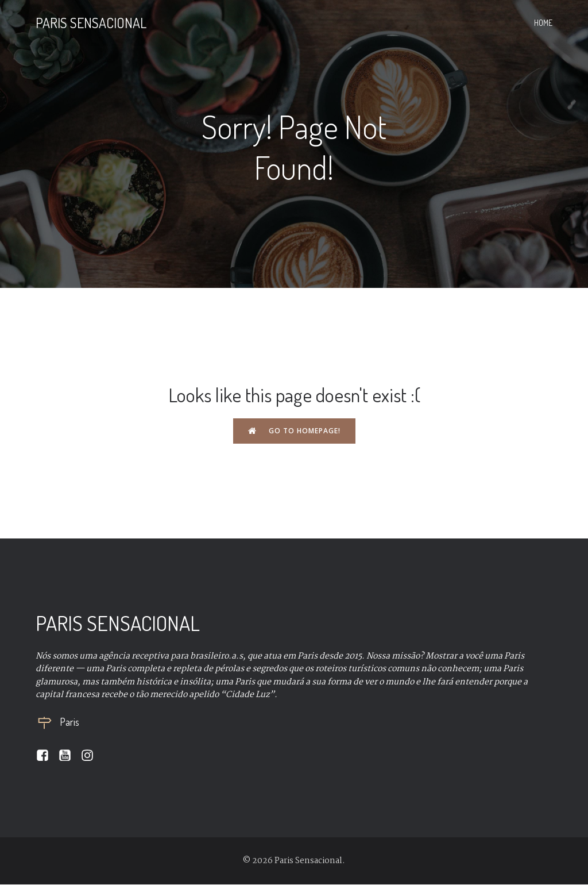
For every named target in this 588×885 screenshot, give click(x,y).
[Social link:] (47, 756)
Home (543, 23)
